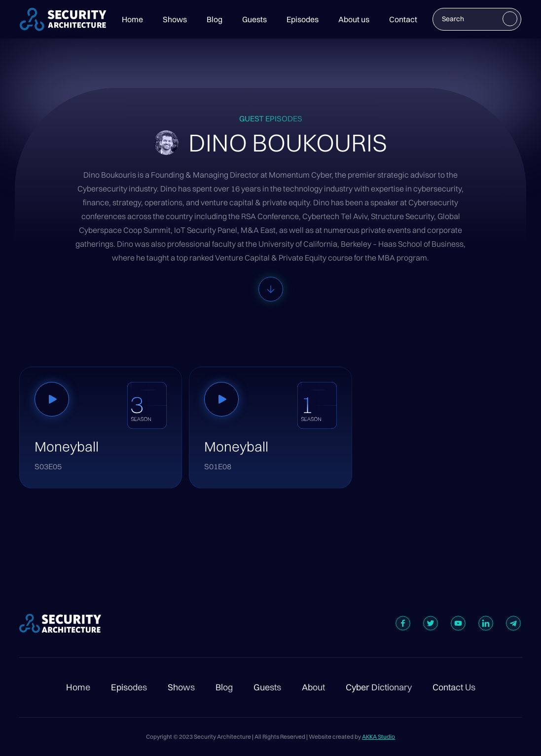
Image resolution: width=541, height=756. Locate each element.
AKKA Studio (379, 737)
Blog (215, 19)
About (313, 687)
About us (354, 19)
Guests (254, 19)
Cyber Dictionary (379, 687)
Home (132, 19)
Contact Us (454, 687)
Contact (403, 19)
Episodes (303, 19)
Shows (175, 19)
